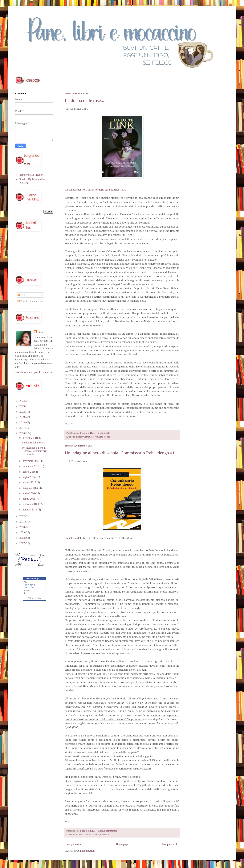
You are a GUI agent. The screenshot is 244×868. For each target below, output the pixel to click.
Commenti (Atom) (86, 851)
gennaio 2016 (30, 510)
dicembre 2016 (31, 438)
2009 (22, 533)
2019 (22, 417)
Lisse (40, 332)
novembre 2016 (31, 461)
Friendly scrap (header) (31, 175)
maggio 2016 (30, 488)
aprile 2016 (29, 493)
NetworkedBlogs (31, 579)
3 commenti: (104, 433)
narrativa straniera (85, 437)
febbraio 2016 (30, 504)
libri (25, 593)
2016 (22, 433)
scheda (73, 538)
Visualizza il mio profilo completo (34, 372)
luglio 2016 (29, 477)
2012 (22, 516)
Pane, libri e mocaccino (29, 586)
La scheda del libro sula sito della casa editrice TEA (95, 189)
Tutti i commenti (28, 302)
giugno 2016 (30, 482)
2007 (22, 543)
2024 (22, 401)
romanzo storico (102, 437)
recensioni (105, 835)
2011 (22, 522)
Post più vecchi (170, 844)
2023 (22, 406)
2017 (22, 428)
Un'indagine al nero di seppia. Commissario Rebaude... (35, 451)
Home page (122, 844)
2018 (22, 423)
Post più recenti (74, 844)
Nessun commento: (108, 831)
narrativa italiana (91, 835)
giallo (79, 835)
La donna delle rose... (85, 100)
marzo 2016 (29, 499)
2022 (22, 412)
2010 (22, 527)
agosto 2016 (29, 472)
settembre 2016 (31, 466)
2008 (22, 538)
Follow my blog (34, 598)
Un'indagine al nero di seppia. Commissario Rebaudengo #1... (121, 453)
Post (21, 295)
